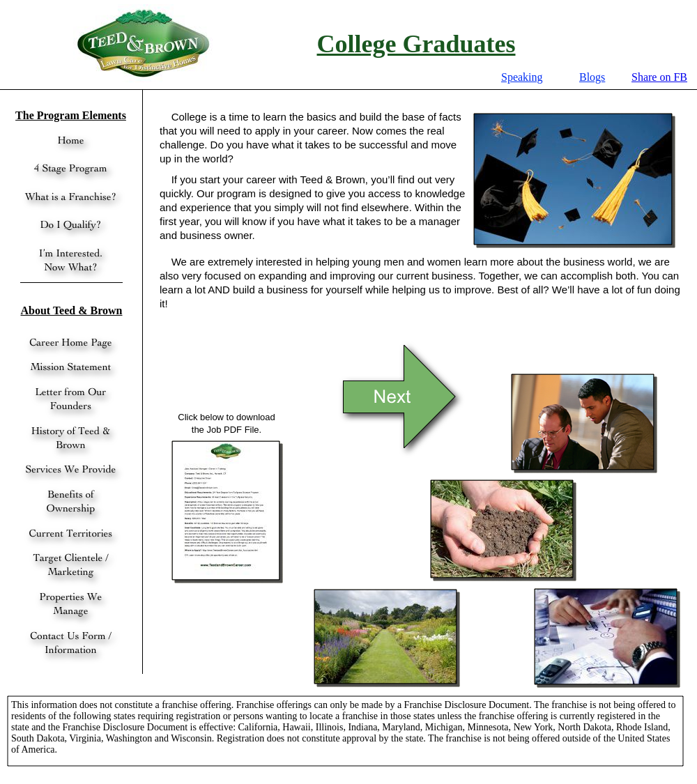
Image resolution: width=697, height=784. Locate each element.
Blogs (592, 77)
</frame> (659, 77)
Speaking (522, 77)
